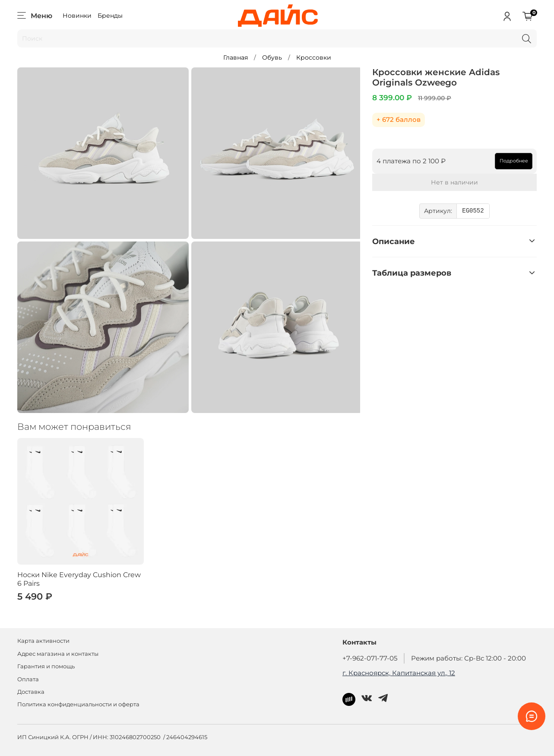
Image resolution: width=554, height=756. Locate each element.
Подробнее (514, 161)
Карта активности (43, 641)
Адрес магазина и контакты (58, 654)
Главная (236, 57)
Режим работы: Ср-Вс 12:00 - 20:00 (469, 658)
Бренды (110, 16)
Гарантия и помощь (46, 666)
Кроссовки (314, 57)
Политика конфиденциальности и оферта (78, 704)
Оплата (28, 679)
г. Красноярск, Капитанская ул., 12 (399, 673)
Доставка (31, 692)
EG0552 (473, 211)
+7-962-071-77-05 (370, 658)
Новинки (77, 16)
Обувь (272, 57)
